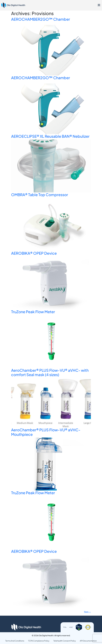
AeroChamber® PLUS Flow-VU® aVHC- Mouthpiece (46, 432)
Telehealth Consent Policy (65, 641)
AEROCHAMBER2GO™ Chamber (41, 19)
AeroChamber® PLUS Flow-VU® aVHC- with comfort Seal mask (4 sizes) (50, 372)
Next (87, 612)
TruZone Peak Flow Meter (33, 312)
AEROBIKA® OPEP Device (34, 253)
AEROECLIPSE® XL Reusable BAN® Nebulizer (50, 136)
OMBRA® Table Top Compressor (40, 195)
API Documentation (88, 641)
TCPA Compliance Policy (39, 641)
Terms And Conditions (15, 641)
